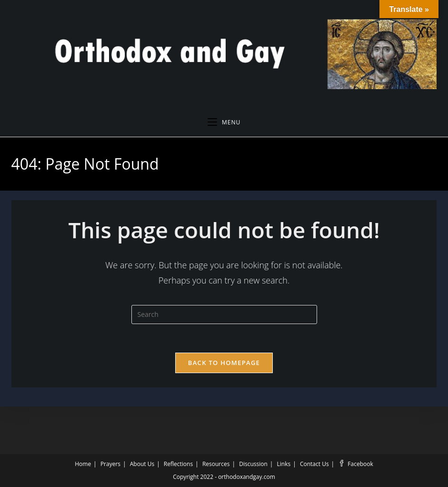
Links (284, 464)
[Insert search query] (224, 315)
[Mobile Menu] (224, 122)
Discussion (253, 464)
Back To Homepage (224, 363)
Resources (216, 464)
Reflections (178, 464)
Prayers (110, 464)
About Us (142, 464)
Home (83, 464)
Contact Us (314, 464)
